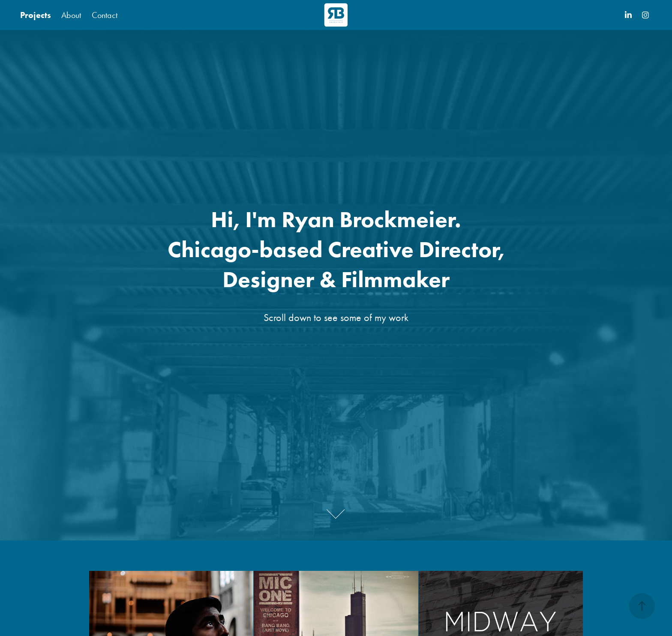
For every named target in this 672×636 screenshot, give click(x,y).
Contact (105, 15)
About (71, 15)
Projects (36, 15)
